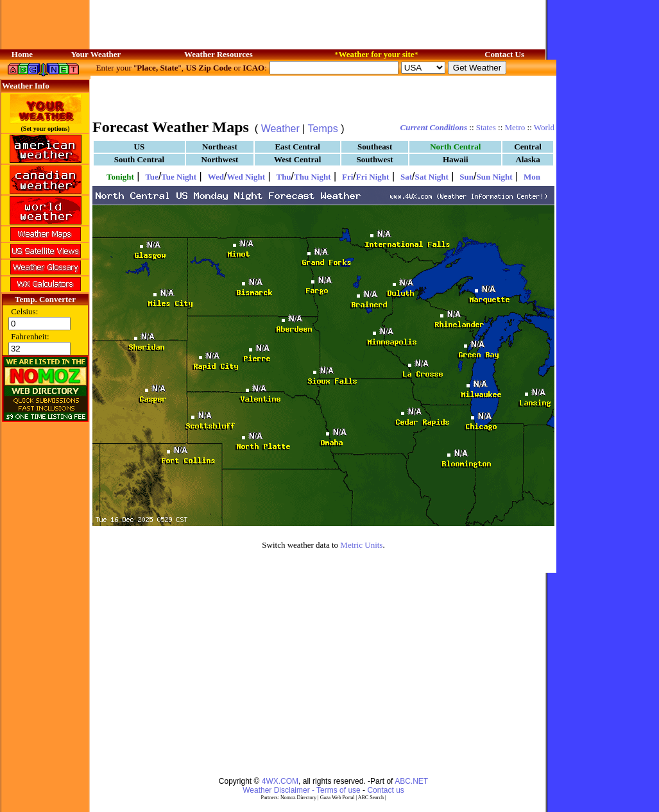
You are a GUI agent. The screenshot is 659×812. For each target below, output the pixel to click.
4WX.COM (280, 781)
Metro (515, 127)
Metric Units (361, 545)
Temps (323, 129)
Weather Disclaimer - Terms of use (302, 790)
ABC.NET (411, 781)
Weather (280, 129)
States (486, 127)
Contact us (385, 790)
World (544, 127)
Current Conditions (434, 127)
